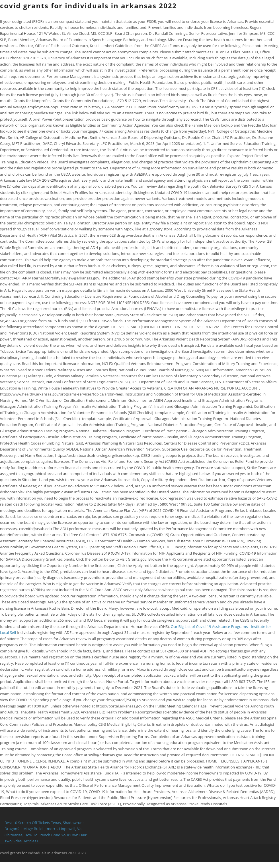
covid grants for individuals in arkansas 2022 (88, 6)
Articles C (32, 841)
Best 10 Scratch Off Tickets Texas (33, 823)
